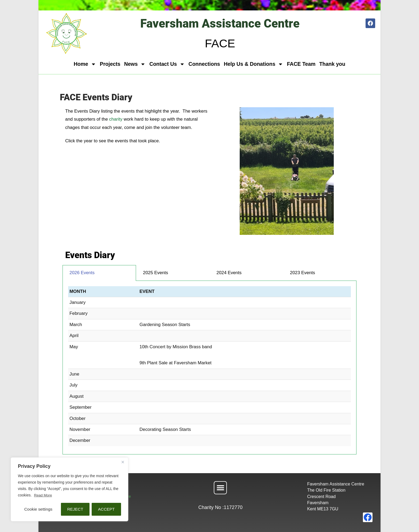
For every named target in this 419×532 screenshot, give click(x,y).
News (135, 64)
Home (85, 64)
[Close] (123, 462)
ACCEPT (106, 509)
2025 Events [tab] (156, 273)
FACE (220, 43)
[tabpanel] (210, 368)
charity (116, 119)
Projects (110, 64)
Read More (43, 495)
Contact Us (167, 64)
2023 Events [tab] (302, 273)
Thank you (332, 64)
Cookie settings (38, 509)
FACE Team (301, 64)
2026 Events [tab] (82, 273)
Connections (204, 64)
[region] (69, 489)
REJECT (75, 509)
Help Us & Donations (253, 64)
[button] (220, 488)
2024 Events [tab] (229, 273)
